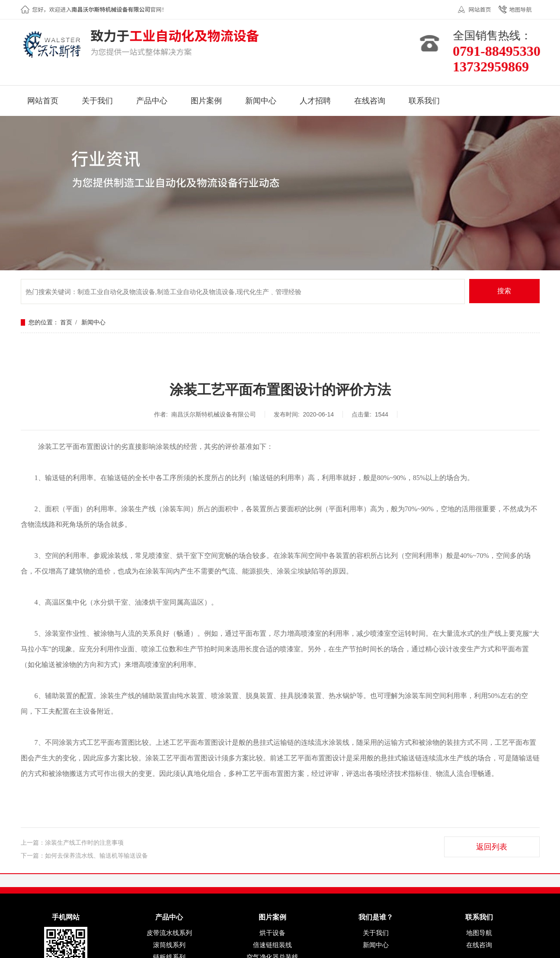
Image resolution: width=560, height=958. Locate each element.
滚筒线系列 (169, 945)
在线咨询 (479, 945)
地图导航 (520, 9)
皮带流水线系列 (169, 933)
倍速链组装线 (272, 945)
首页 (66, 322)
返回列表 (492, 847)
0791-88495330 (501, 51)
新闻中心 (93, 322)
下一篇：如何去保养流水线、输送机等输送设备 (84, 856)
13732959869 (496, 67)
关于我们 (376, 933)
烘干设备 (272, 933)
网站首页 (480, 9)
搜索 (504, 291)
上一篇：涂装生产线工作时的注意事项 (72, 843)
